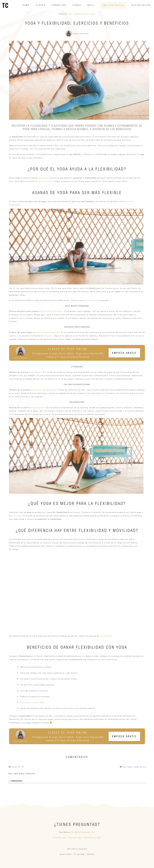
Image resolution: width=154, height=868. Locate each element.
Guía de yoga (59, 837)
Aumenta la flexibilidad (32, 702)
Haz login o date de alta (133, 767)
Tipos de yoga (75, 837)
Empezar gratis (113, 5)
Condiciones (66, 854)
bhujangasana (38, 407)
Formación (59, 5)
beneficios (44, 178)
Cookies (91, 854)
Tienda (77, 5)
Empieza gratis (124, 353)
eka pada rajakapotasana (45, 390)
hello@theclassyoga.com (83, 832)
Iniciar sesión (141, 5)
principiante (91, 300)
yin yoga (17, 516)
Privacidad (79, 854)
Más (91, 5)
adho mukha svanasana (52, 311)
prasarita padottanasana (47, 332)
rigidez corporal (46, 181)
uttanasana (36, 372)
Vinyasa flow (106, 636)
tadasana (48, 336)
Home (26, 5)
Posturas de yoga (92, 837)
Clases (41, 5)
